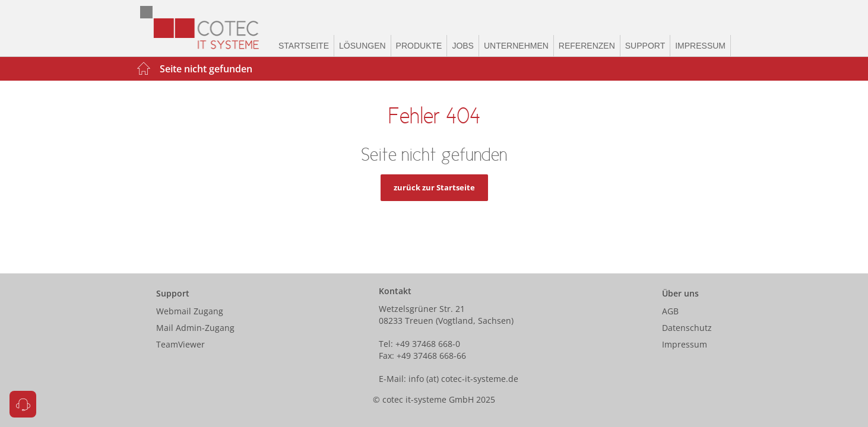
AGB (670, 311)
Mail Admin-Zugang (195, 328)
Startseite (304, 46)
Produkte (419, 46)
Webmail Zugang (190, 311)
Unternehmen (516, 46)
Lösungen (362, 46)
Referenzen (587, 46)
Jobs (463, 46)
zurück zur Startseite (434, 187)
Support (645, 46)
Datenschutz (687, 328)
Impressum (700, 46)
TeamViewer (180, 344)
